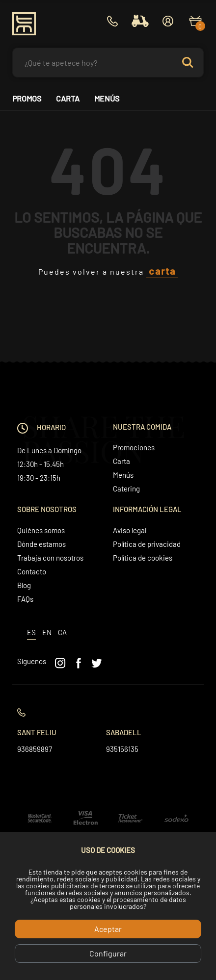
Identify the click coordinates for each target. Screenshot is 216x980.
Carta (68, 99)
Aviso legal (130, 530)
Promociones (134, 447)
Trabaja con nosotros (50, 558)
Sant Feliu (37, 732)
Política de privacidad (147, 544)
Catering (126, 489)
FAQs (25, 599)
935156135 (122, 749)
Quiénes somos (41, 530)
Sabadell (124, 732)
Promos (27, 99)
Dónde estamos (41, 544)
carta (162, 271)
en (47, 632)
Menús (107, 99)
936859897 (35, 749)
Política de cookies (143, 558)
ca (62, 632)
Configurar (108, 953)
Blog (24, 585)
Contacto (32, 571)
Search (192, 63)
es (31, 632)
